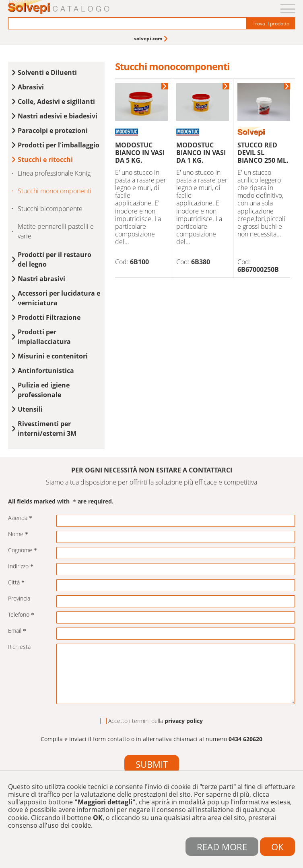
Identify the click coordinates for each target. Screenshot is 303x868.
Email (17, 631)
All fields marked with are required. (61, 502)
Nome (18, 534)
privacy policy (184, 721)
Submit (152, 764)
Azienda (20, 518)
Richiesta (19, 647)
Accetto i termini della (151, 721)
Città (16, 583)
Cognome (23, 550)
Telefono (21, 615)
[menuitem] (151, 38)
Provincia (19, 599)
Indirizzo (21, 567)
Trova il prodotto (271, 24)
